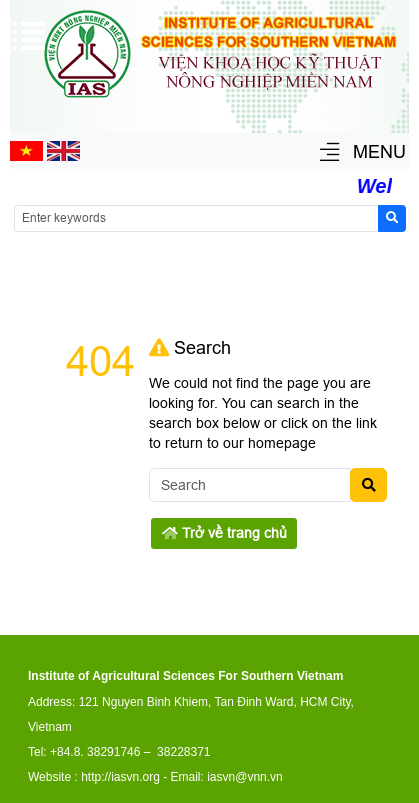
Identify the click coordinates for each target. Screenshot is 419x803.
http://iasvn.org (120, 777)
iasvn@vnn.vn (245, 777)
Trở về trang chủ (224, 533)
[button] (329, 153)
